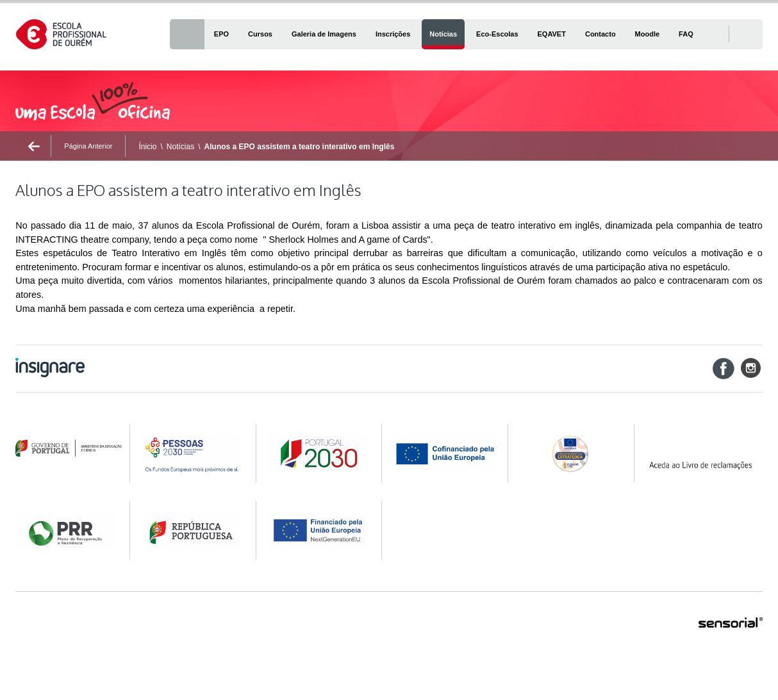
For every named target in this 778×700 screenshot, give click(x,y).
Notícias (180, 147)
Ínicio (147, 147)
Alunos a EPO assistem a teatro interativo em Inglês (300, 147)
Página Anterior (88, 146)
